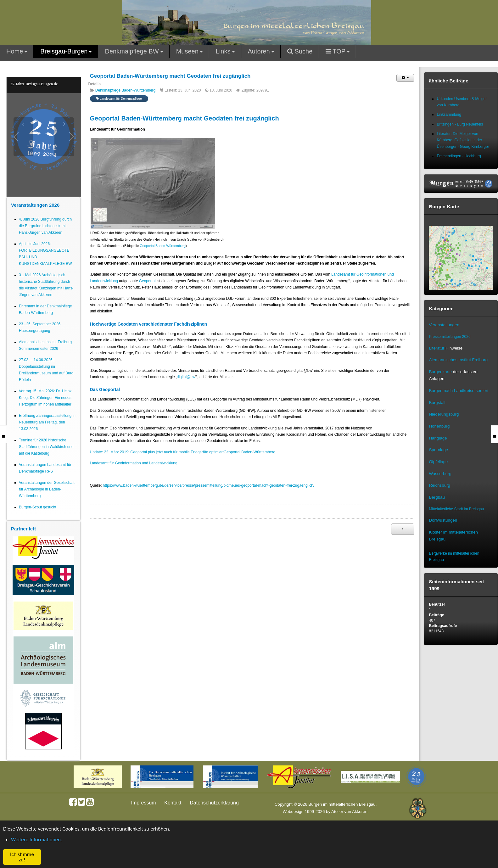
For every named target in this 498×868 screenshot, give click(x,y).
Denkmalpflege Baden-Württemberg (125, 90)
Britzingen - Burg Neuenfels (460, 124)
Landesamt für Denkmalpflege (119, 99)
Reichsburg (439, 485)
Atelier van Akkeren (349, 812)
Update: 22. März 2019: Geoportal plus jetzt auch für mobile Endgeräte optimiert (157, 452)
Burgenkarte (440, 372)
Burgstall (437, 403)
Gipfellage (438, 462)
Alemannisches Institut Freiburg (458, 360)
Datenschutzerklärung (214, 803)
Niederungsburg (444, 414)
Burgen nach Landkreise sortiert (459, 391)
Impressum (144, 803)
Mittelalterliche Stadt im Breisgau (456, 509)
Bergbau (437, 497)
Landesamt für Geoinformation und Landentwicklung (134, 463)
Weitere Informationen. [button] (36, 840)
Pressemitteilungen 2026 (450, 337)
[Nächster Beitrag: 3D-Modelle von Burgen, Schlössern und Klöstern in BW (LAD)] (403, 529)
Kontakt (173, 803)
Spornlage (438, 450)
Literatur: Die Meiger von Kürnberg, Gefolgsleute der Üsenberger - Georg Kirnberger (463, 140)
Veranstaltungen (444, 325)
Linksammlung (449, 115)
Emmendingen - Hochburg (459, 156)
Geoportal (147, 281)
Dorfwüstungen (443, 520)
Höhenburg (439, 426)
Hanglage (438, 438)
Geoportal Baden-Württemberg (163, 246)
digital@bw (186, 377)
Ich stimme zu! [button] (22, 857)
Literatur (436, 348)
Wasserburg (440, 474)
